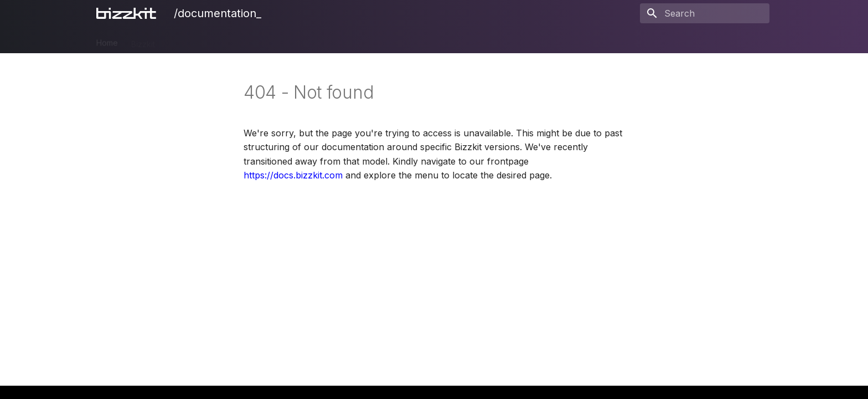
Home (107, 40)
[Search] (705, 13)
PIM (175, 40)
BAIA (411, 40)
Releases (495, 40)
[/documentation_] (128, 13)
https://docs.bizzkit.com (293, 175)
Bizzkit (143, 40)
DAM (203, 40)
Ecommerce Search (291, 40)
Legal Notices (550, 40)
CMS (234, 40)
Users (379, 40)
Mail (348, 40)
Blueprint (448, 40)
